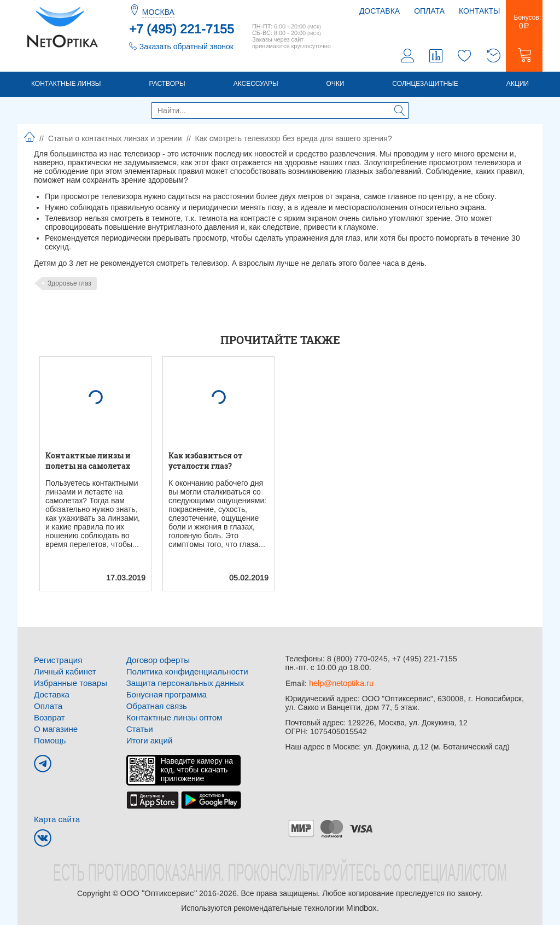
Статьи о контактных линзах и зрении (115, 141)
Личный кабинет (63, 673)
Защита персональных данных (181, 684)
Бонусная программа (164, 695)
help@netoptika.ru (341, 685)
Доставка (380, 11)
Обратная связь (154, 706)
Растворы (167, 86)
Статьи (139, 728)
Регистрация (56, 662)
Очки (336, 86)
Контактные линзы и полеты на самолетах (88, 463)
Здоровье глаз (69, 286)
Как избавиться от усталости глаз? (206, 463)
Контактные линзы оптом (171, 717)
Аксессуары (256, 86)
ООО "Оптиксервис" (158, 890)
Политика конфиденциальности (183, 673)
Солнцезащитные (425, 86)
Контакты (480, 11)
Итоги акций (148, 738)
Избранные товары (68, 684)
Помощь (49, 738)
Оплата (429, 11)
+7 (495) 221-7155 (182, 29)
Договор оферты (156, 662)
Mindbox (361, 904)
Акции (518, 86)
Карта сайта (55, 817)
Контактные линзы (66, 86)
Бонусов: (524, 24)
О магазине (54, 728)
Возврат (48, 717)
